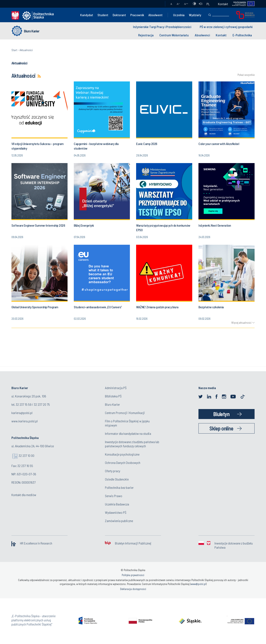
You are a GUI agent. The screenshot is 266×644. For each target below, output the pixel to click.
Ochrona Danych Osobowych (123, 463)
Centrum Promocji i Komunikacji (125, 413)
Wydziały (195, 15)
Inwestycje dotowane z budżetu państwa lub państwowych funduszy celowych (132, 444)
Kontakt (223, 4)
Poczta (158, 4)
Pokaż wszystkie (246, 75)
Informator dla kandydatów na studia (128, 433)
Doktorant (119, 15)
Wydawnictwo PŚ (116, 512)
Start (14, 50)
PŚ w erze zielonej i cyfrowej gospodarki (226, 27)
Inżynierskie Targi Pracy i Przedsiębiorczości (162, 27)
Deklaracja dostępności (133, 589)
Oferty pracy (113, 471)
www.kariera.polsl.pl (25, 421)
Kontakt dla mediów (24, 495)
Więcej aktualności (241, 323)
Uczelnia (179, 15)
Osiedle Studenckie (117, 479)
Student (103, 15)
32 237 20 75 (42, 404)
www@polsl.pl (198, 584)
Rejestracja (146, 35)
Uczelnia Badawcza (117, 504)
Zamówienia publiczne (119, 521)
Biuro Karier (32, 31)
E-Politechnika (242, 35)
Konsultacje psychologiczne (122, 454)
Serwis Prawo (114, 496)
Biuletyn (221, 414)
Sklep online (221, 428)
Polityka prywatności (133, 575)
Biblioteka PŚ (113, 396)
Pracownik (137, 15)
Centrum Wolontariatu (174, 35)
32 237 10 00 (26, 455)
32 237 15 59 (24, 404)
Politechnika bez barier (119, 487)
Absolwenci (202, 35)
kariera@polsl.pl (22, 413)
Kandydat (87, 15)
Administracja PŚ (116, 388)
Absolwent (155, 15)
